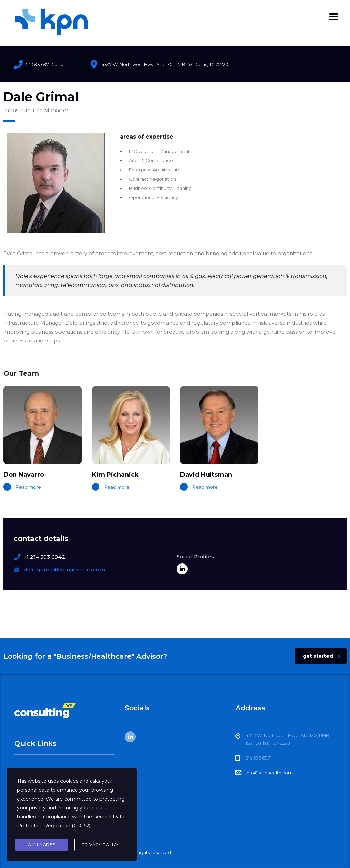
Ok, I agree (42, 845)
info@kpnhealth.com (269, 773)
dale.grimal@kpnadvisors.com (64, 569)
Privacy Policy (100, 845)
